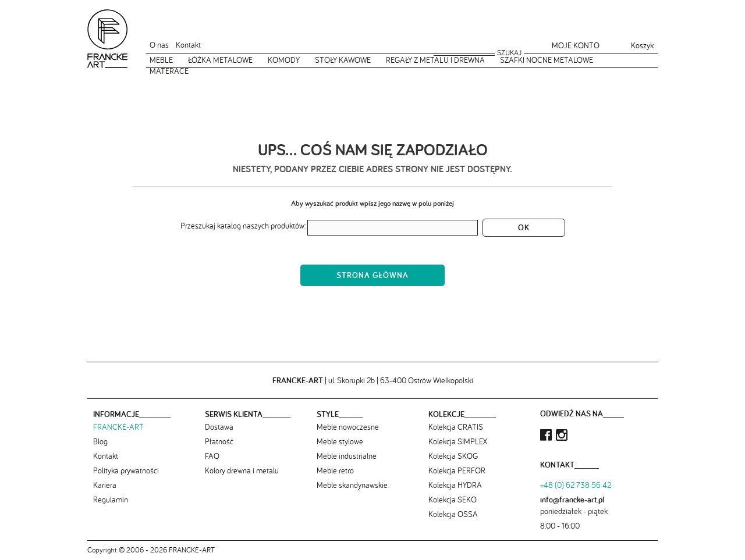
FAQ (212, 456)
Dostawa (219, 427)
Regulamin (111, 500)
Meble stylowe (340, 441)
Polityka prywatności (126, 470)
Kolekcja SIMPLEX (458, 441)
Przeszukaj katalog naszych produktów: (243, 226)
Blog (100, 441)
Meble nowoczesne (348, 427)
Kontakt (188, 45)
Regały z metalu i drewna (435, 60)
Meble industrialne (347, 456)
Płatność (219, 441)
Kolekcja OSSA (453, 514)
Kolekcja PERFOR (457, 470)
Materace (169, 71)
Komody (284, 60)
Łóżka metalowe (220, 60)
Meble (161, 60)
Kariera (105, 485)
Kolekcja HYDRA (455, 485)
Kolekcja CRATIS (456, 427)
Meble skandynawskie (352, 485)
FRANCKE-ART (118, 427)
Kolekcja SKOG (453, 456)
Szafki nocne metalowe (547, 60)
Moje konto (576, 45)
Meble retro (335, 470)
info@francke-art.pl (572, 500)
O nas (159, 45)
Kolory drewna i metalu (242, 470)
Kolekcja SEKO (453, 500)
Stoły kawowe (343, 60)
